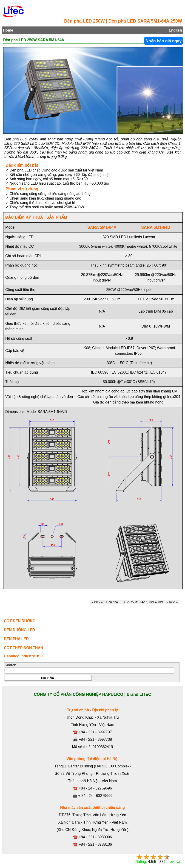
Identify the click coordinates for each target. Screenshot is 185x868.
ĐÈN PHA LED (16, 639)
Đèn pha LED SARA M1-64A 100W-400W (135, 602)
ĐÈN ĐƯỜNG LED (19, 630)
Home (8, 30)
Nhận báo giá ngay (164, 41)
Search (10, 665)
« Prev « (97, 602)
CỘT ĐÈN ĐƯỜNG (20, 621)
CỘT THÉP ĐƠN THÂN (24, 648)
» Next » (172, 602)
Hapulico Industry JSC (24, 656)
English (175, 30)
